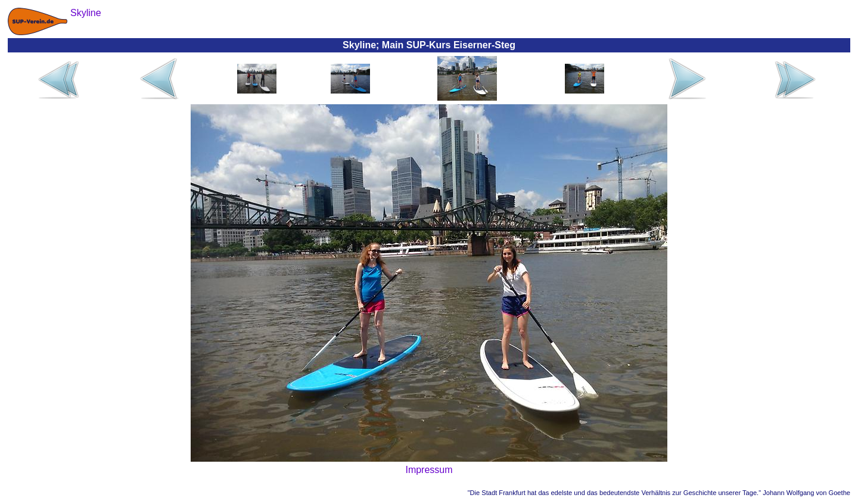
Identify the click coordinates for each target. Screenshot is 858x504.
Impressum (429, 470)
